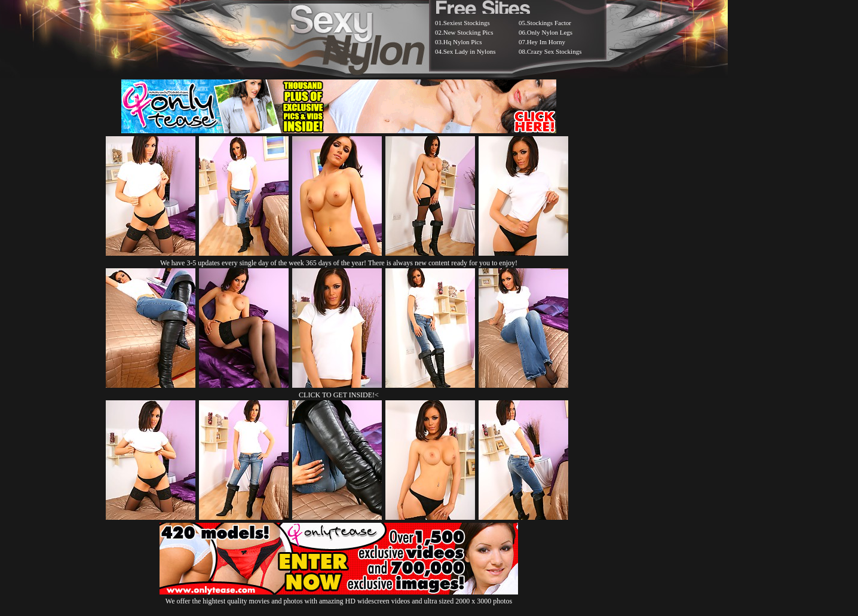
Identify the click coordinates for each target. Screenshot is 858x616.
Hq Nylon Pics (463, 42)
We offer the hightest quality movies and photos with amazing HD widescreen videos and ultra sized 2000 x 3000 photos (339, 597)
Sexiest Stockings (467, 23)
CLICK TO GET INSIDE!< (339, 395)
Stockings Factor (549, 23)
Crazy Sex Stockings (554, 51)
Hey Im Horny (546, 42)
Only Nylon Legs (550, 32)
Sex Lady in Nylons (470, 51)
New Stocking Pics (468, 32)
